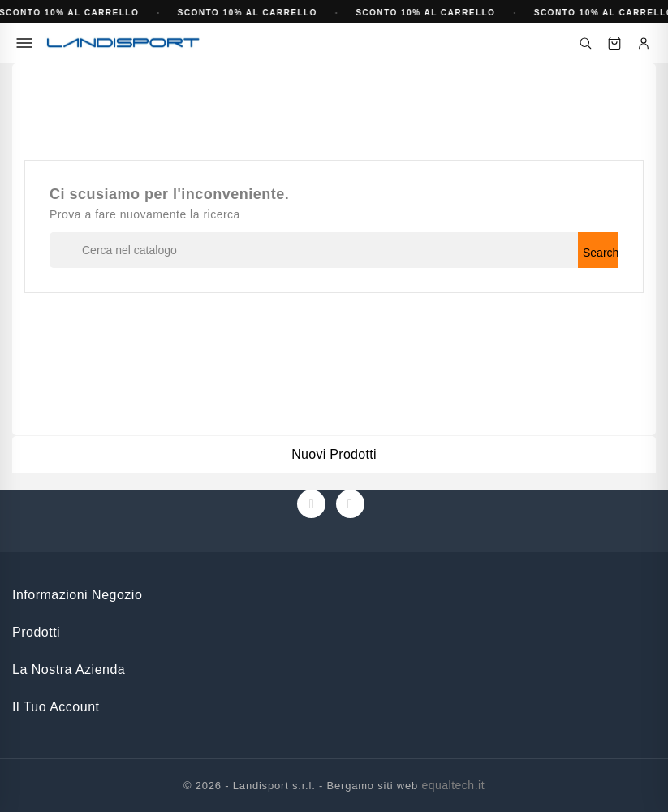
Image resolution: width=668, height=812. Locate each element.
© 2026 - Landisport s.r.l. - (255, 786)
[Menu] (24, 43)
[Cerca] (585, 43)
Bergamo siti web (373, 786)
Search (601, 253)
